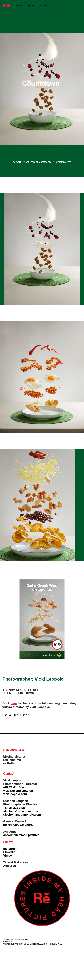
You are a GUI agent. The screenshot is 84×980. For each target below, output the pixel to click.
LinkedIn (9, 852)
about (31, 6)
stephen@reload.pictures (21, 811)
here (14, 704)
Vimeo (8, 856)
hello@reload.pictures (18, 825)
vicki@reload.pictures (18, 791)
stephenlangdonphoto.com (22, 815)
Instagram (10, 849)
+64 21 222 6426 (14, 808)
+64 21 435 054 (14, 788)
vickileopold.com (15, 794)
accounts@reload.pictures (21, 835)
